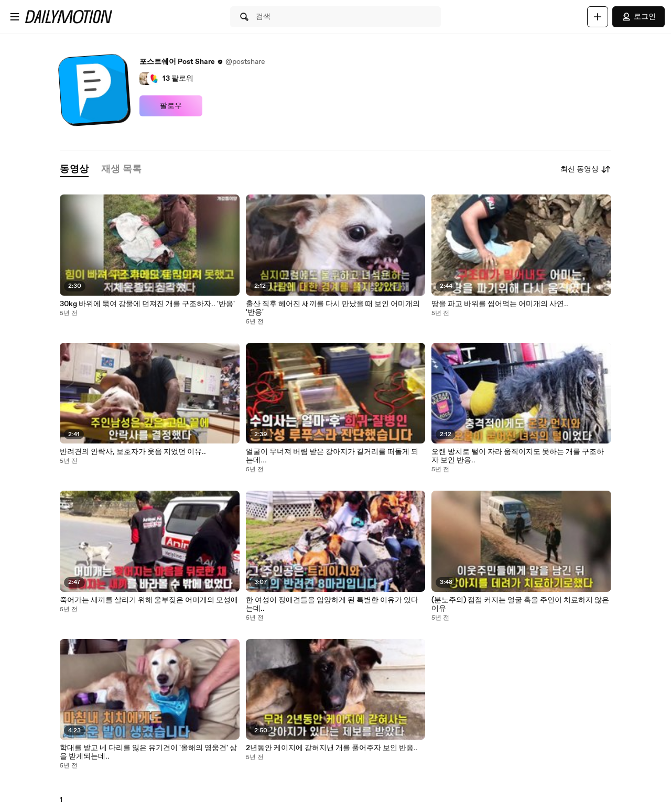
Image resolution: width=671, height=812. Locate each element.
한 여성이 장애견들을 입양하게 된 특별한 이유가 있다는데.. (332, 604)
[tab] (74, 170)
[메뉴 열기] (15, 17)
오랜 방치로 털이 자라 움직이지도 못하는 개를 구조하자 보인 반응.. (518, 456)
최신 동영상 (586, 169)
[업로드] (598, 17)
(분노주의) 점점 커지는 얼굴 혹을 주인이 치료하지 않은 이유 (520, 604)
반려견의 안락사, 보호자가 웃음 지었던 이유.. (133, 452)
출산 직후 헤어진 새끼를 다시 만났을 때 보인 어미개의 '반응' (333, 308)
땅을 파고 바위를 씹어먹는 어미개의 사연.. (500, 304)
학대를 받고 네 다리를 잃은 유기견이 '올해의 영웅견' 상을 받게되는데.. (148, 752)
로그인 (638, 17)
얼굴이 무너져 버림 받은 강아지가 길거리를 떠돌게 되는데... (332, 456)
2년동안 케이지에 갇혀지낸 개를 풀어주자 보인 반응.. (332, 748)
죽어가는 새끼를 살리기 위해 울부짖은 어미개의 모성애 (149, 600)
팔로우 (171, 106)
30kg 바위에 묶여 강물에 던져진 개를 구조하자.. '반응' (147, 304)
